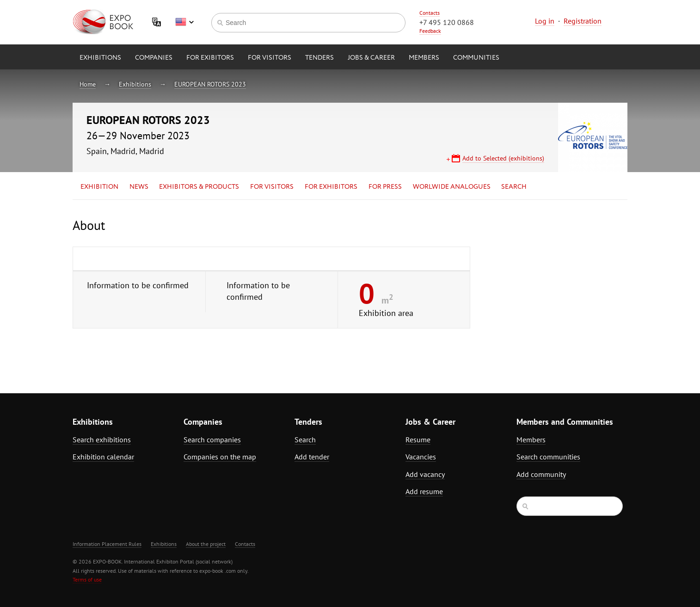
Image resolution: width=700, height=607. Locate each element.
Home (88, 84)
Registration (583, 21)
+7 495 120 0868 (447, 22)
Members (424, 58)
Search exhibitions (102, 440)
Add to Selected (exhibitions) (503, 158)
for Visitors (270, 58)
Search (514, 187)
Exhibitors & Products (199, 187)
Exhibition (99, 187)
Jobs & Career (371, 58)
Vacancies (421, 457)
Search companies (212, 440)
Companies (154, 58)
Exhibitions (100, 58)
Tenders (319, 58)
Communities (476, 58)
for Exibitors (210, 58)
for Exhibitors (331, 187)
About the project (206, 544)
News (139, 187)
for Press (385, 187)
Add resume (424, 491)
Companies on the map (220, 457)
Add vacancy (425, 474)
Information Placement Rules (107, 544)
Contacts (430, 13)
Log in (545, 21)
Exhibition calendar (103, 457)
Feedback (430, 31)
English (184, 22)
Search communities (548, 457)
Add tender (312, 457)
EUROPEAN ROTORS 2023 (210, 84)
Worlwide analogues (452, 187)
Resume (418, 440)
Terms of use (87, 579)
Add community (541, 474)
